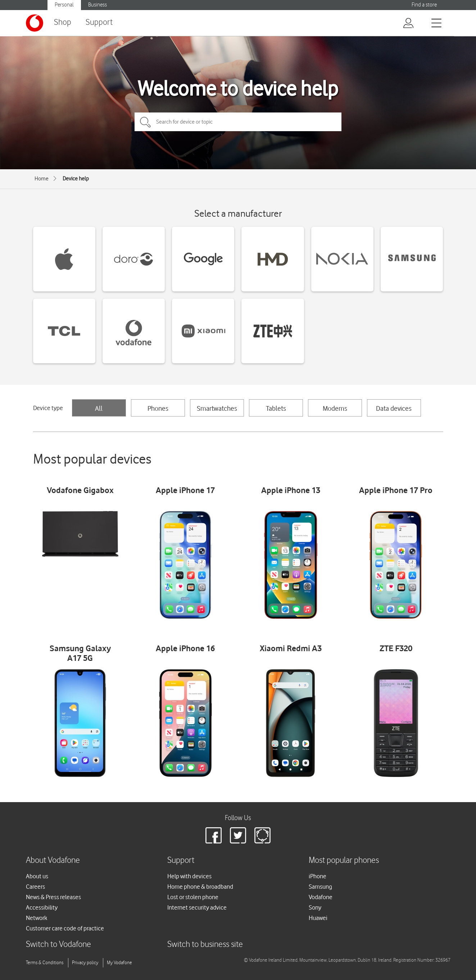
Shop (63, 22)
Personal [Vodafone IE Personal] (64, 5)
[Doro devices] (134, 259)
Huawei (318, 918)
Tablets (276, 408)
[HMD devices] (273, 259)
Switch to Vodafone (58, 945)
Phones (158, 408)
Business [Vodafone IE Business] (98, 5)
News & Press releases (53, 897)
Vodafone (321, 897)
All (99, 408)
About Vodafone (53, 861)
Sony (315, 907)
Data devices (394, 408)
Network (37, 918)
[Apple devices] (64, 259)
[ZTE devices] (273, 331)
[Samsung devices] (412, 259)
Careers (35, 887)
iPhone (318, 876)
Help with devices (189, 876)
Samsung (320, 887)
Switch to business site (205, 945)
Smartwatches (217, 408)
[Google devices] (203, 259)
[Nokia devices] (342, 259)
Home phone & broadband (200, 887)
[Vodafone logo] (35, 23)
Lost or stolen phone (193, 897)
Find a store (424, 5)
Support (99, 22)
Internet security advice (197, 907)
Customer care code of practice (65, 928)
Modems (335, 408)
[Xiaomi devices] (203, 331)
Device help (76, 179)
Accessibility (42, 907)
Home (42, 179)
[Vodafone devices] (134, 331)
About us (37, 876)
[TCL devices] (64, 331)
